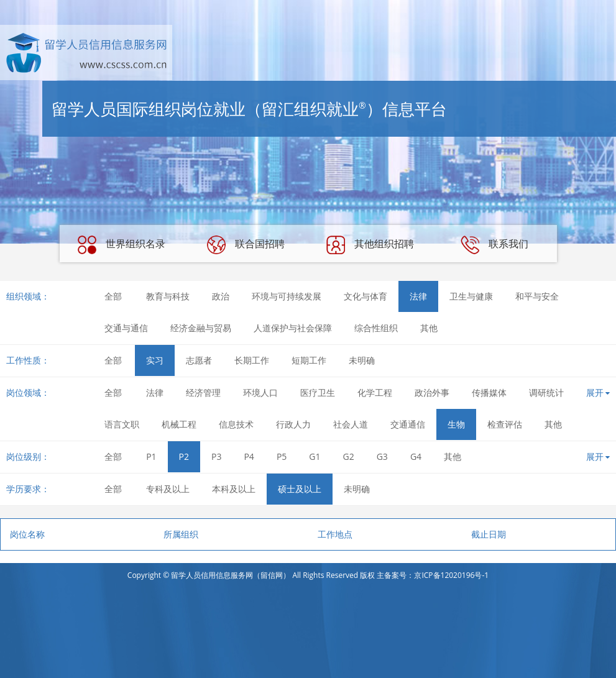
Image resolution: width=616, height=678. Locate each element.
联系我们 (494, 245)
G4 (416, 456)
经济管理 (203, 392)
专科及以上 (168, 489)
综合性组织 (376, 328)
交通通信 (408, 424)
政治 (221, 296)
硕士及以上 (300, 489)
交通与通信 (126, 328)
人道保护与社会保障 (293, 328)
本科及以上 (234, 489)
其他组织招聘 (370, 245)
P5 (282, 456)
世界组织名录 (121, 245)
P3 (216, 456)
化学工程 (375, 392)
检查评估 (505, 424)
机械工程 (179, 424)
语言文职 (122, 424)
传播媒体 (489, 392)
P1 (151, 456)
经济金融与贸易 (201, 328)
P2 (184, 456)
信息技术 (236, 424)
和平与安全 (537, 296)
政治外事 (432, 392)
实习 (155, 360)
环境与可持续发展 (287, 296)
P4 (249, 456)
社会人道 (351, 424)
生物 (456, 424)
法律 (418, 296)
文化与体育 (365, 296)
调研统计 (546, 392)
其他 (429, 328)
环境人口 (260, 392)
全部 (113, 296)
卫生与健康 (471, 296)
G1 (315, 456)
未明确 (362, 360)
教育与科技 (168, 296)
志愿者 (199, 360)
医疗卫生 (318, 392)
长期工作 (252, 360)
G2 (349, 456)
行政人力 (293, 424)
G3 (382, 456)
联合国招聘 (246, 245)
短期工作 (309, 360)
